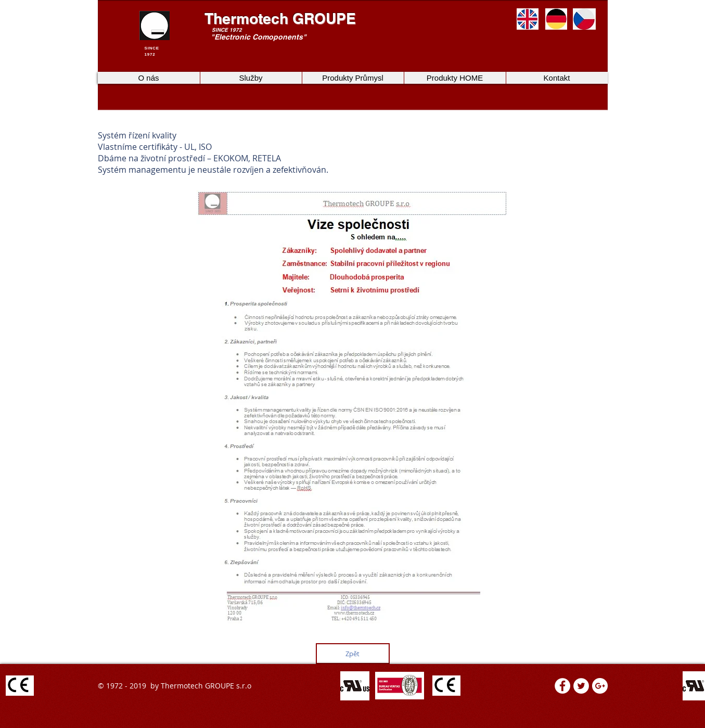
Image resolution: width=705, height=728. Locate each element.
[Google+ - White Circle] (600, 686)
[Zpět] (353, 654)
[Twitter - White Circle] (581, 686)
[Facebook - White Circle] (562, 686)
